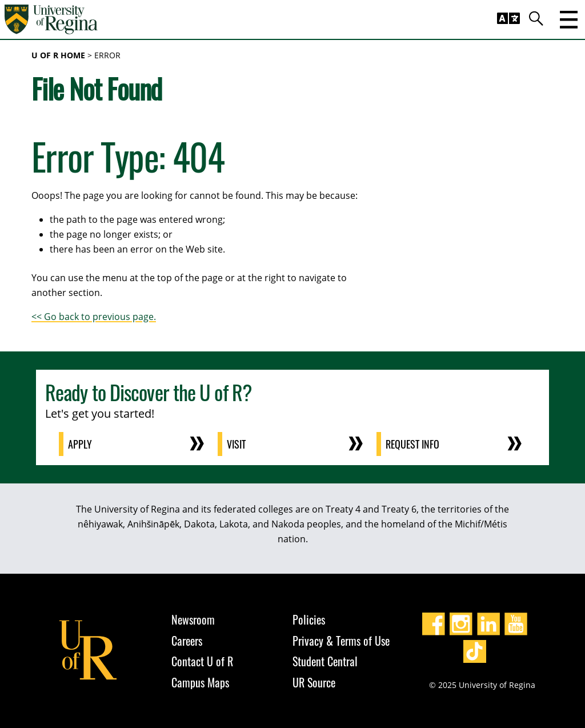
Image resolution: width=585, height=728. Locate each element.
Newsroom (193, 619)
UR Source (314, 682)
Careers (187, 641)
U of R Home (58, 55)
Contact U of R (202, 661)
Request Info (412, 444)
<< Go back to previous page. (94, 317)
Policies (309, 619)
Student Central (325, 661)
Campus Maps (200, 682)
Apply (80, 444)
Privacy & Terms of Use (341, 641)
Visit (236, 444)
